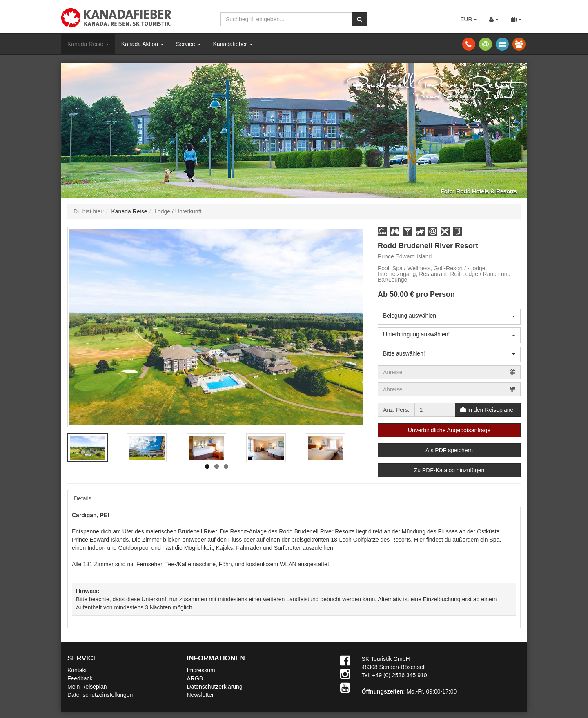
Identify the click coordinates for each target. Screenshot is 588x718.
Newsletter (200, 695)
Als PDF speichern (449, 450)
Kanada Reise (88, 44)
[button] (382, 231)
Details (83, 498)
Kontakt (77, 670)
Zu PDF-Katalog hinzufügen (449, 470)
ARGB (195, 678)
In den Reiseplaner (488, 410)
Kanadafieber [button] (233, 44)
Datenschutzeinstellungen (100, 695)
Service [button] (188, 44)
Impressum (201, 670)
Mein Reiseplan (87, 687)
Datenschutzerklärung (215, 687)
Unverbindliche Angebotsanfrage (449, 430)
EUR (469, 19)
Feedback (80, 678)
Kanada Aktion (143, 44)
